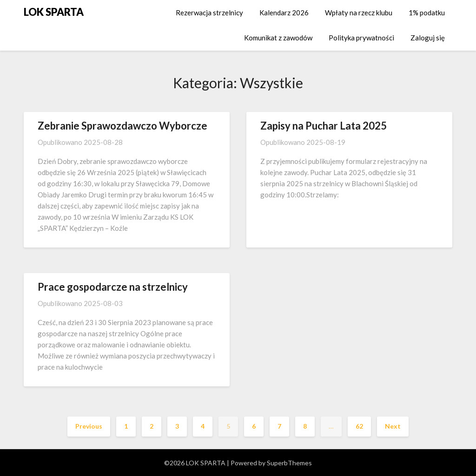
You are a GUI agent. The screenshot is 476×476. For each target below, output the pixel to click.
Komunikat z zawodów (278, 38)
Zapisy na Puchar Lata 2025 (324, 126)
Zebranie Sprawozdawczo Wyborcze (122, 126)
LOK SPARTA (54, 12)
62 (359, 426)
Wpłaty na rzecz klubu (359, 13)
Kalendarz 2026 (284, 13)
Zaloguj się (428, 38)
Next (393, 426)
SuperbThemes (289, 463)
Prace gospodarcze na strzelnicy (113, 287)
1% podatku (427, 13)
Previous (89, 426)
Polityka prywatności (361, 38)
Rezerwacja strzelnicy (209, 13)
